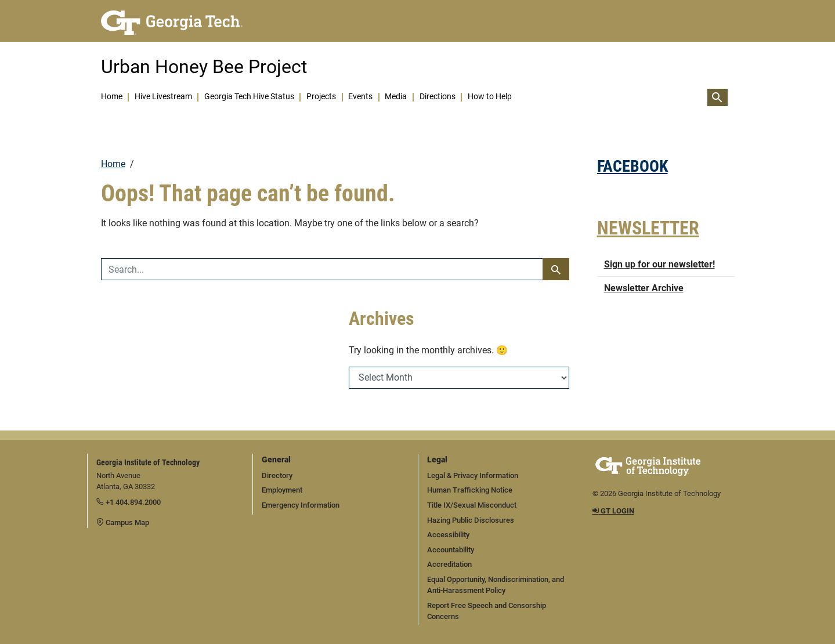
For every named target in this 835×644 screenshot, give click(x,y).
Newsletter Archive (644, 288)
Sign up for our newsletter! (659, 264)
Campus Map (123, 522)
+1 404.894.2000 (129, 502)
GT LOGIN (613, 511)
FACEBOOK (632, 166)
